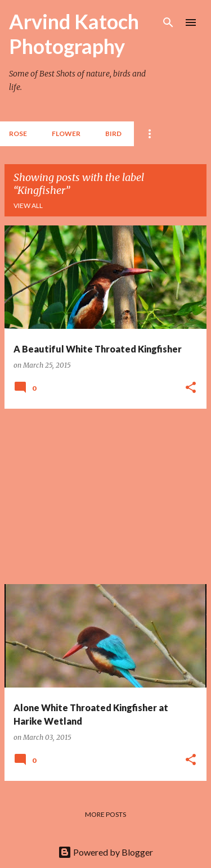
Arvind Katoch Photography (74, 34)
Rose (18, 134)
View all (28, 205)
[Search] (168, 22)
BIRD (113, 134)
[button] (191, 388)
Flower (66, 134)
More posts (105, 814)
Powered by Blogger (105, 852)
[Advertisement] (105, 496)
